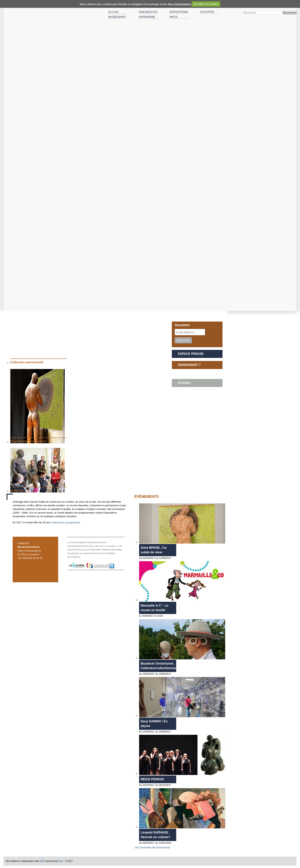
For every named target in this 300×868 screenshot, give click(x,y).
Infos (174, 17)
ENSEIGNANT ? (189, 365)
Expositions (179, 12)
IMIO (42, 861)
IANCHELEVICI (148, 12)
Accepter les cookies (206, 4)
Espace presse (191, 354)
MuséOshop (117, 17)
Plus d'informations (180, 4)
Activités (207, 12)
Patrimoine (147, 17)
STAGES (184, 383)
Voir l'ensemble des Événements (152, 847)
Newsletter (182, 325)
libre (61, 861)
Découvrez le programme (66, 522)
